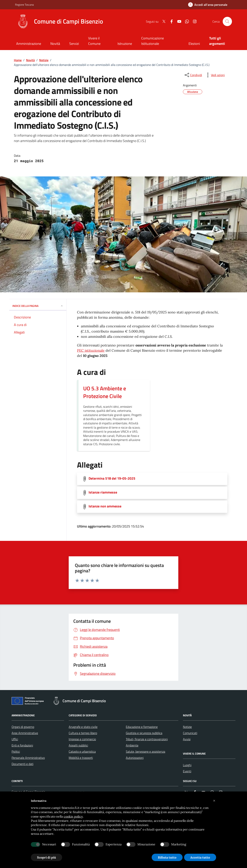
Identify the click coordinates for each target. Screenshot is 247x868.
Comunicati (190, 733)
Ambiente (132, 745)
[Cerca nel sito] (227, 21)
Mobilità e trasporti (81, 758)
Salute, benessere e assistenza (145, 751)
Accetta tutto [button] (200, 857)
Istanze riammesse (103, 492)
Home (18, 60)
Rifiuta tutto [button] (167, 857)
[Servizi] (74, 44)
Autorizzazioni (135, 758)
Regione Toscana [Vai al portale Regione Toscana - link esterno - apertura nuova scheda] (24, 5)
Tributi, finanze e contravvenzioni (147, 739)
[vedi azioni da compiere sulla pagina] (215, 75)
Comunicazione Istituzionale (153, 41)
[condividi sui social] (193, 75)
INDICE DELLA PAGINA (38, 306)
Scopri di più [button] (47, 857)
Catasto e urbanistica (82, 751)
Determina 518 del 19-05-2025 (112, 478)
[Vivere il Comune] (98, 41)
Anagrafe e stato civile (83, 727)
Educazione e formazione (142, 727)
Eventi (187, 771)
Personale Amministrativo (28, 758)
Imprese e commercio (82, 739)
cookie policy (73, 816)
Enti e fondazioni (22, 745)
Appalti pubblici (78, 745)
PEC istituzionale (91, 350)
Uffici (15, 739)
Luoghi (187, 765)
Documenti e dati (22, 764)
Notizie (44, 60)
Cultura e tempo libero (83, 733)
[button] (214, 801)
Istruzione (125, 44)
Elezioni (194, 44)
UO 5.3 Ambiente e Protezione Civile (105, 392)
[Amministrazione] (29, 44)
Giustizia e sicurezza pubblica (144, 733)
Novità (30, 60)
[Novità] (55, 44)
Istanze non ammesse (105, 506)
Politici (16, 751)
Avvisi (187, 739)
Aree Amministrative (25, 733)
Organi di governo (23, 727)
